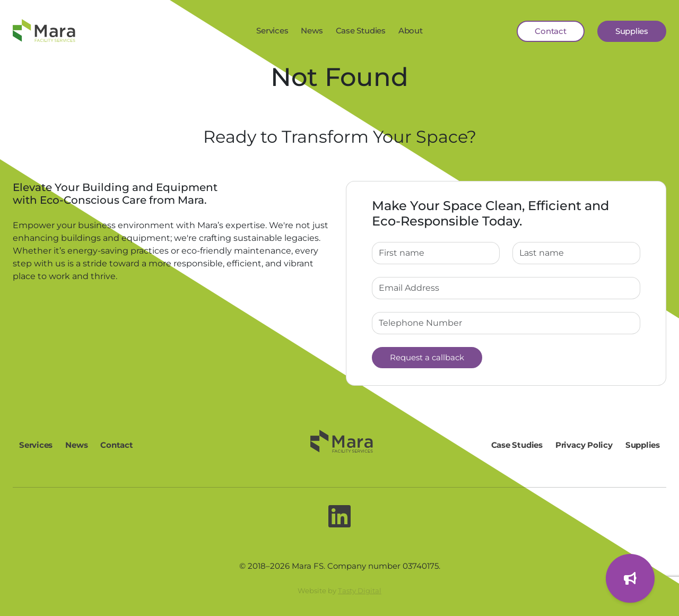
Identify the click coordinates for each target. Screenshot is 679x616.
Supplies (632, 31)
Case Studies (361, 31)
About (411, 31)
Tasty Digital (360, 591)
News (312, 31)
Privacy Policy (584, 445)
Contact (550, 31)
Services (272, 31)
